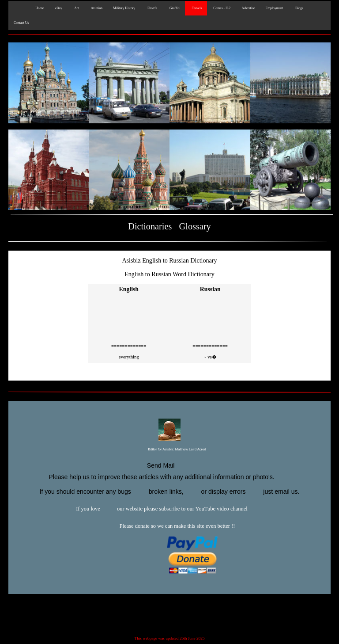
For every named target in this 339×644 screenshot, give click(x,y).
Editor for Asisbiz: (169, 450)
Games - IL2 (221, 8)
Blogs (298, 8)
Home (39, 8)
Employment (274, 8)
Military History (124, 8)
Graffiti (174, 8)
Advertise (248, 8)
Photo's (151, 8)
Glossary (195, 226)
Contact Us (21, 23)
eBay (58, 8)
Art (76, 8)
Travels (196, 8)
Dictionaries (150, 226)
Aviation (96, 8)
